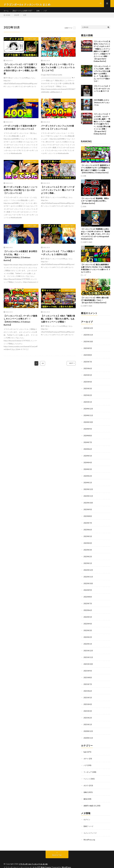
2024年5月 (88, 457)
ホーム (6, 13)
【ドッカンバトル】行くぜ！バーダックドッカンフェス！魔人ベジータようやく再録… (57, 200)
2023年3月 (88, 550)
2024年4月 (88, 464)
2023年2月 (88, 556)
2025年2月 (88, 398)
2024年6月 (88, 451)
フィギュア (88, 768)
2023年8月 (88, 517)
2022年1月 (88, 642)
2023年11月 (88, 497)
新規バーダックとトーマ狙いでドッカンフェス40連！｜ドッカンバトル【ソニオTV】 (58, 72)
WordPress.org (90, 835)
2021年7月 (88, 682)
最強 (85, 210)
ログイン (87, 815)
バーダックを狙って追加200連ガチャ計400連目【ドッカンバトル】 (21, 134)
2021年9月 (88, 669)
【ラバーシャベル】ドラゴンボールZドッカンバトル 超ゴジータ (102, 93)
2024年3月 (88, 471)
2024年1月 (88, 484)
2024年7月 (88, 444)
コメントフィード (91, 828)
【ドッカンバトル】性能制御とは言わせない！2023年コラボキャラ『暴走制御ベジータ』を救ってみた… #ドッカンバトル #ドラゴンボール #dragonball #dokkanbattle (96, 238)
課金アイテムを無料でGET (24, 13)
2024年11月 (88, 418)
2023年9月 (88, 510)
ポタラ (86, 782)
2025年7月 (88, 365)
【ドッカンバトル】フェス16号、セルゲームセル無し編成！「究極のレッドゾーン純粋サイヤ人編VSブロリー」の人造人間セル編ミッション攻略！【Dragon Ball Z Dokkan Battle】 (102, 128)
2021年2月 (88, 715)
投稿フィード (89, 822)
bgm (85, 749)
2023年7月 (88, 523)
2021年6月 (88, 688)
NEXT (68, 377)
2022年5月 (88, 616)
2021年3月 (88, 708)
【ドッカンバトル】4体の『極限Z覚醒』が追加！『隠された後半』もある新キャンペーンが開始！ (58, 333)
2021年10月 (88, 662)
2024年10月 (88, 424)
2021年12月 (88, 649)
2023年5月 (88, 537)
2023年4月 (88, 543)
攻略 (40, 13)
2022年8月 (88, 596)
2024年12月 (88, 411)
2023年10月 (88, 504)
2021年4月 (88, 702)
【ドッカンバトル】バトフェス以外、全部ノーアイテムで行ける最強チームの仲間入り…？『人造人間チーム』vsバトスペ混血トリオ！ (102, 78)
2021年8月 (88, 675)
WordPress (67, 862)
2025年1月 (88, 405)
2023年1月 (88, 563)
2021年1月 (88, 721)
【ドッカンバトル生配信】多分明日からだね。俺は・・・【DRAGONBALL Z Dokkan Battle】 (20, 267)
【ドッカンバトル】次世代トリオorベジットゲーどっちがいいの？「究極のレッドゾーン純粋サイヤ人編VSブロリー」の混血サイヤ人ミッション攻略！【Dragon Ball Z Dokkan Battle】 (102, 55)
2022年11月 (88, 576)
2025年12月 (88, 332)
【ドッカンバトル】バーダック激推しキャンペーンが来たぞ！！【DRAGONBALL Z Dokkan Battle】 (20, 333)
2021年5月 (88, 695)
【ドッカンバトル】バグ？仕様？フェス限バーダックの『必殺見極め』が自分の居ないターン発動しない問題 (20, 74)
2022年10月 (88, 583)
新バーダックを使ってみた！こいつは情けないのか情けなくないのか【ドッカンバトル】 (20, 200)
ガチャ (86, 755)
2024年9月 (88, 431)
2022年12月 (88, 570)
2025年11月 (88, 339)
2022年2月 (88, 636)
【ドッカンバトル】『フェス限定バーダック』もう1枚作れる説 (58, 263)
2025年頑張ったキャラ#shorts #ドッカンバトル (102, 107)
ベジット (87, 775)
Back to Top (57, 850)
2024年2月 (88, 477)
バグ (48, 13)
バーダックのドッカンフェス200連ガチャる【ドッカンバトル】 (58, 133)
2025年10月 (88, 345)
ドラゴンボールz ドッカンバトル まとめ (35, 859)
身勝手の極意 (31, 43)
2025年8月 (88, 358)
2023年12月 (88, 490)
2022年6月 (88, 609)
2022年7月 (88, 603)
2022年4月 (88, 622)
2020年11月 (88, 735)
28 (43, 377)
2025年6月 (88, 372)
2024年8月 (88, 438)
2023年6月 (88, 530)
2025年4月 (88, 385)
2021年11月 (88, 655)
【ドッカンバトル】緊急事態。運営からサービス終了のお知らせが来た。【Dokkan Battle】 (95, 205)
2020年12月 (88, 728)
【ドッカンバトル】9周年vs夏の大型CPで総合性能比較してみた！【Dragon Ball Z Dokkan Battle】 (95, 304)
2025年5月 (88, 378)
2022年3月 (88, 629)
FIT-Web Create (44, 862)
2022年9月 (88, 589)
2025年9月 (88, 352)
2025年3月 (88, 391)
